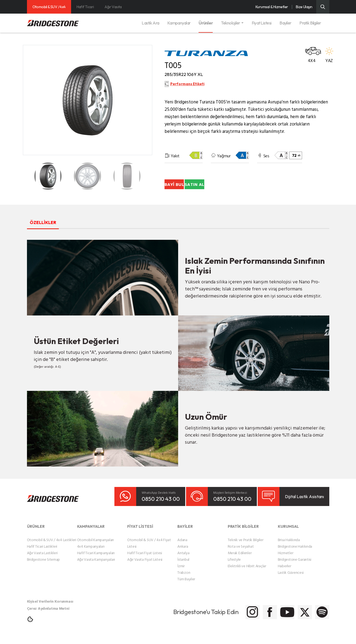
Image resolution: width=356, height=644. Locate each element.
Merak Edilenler (240, 560)
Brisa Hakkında (289, 547)
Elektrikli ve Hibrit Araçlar (247, 573)
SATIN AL (264, 191)
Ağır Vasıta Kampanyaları (96, 566)
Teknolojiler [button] (230, 23)
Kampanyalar (179, 23)
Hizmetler (285, 560)
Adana (182, 547)
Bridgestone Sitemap (44, 566)
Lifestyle (234, 566)
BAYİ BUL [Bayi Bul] (195, 191)
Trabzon (184, 579)
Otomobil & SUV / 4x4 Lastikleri (52, 547)
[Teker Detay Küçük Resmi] (48, 176)
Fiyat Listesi (262, 23)
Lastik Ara (150, 23)
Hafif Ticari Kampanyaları (96, 560)
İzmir (181, 573)
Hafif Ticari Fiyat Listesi (145, 560)
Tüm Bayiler (186, 586)
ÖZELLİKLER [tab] (53, 229)
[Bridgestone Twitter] (292, 619)
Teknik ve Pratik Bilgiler (246, 547)
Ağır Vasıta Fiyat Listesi (145, 566)
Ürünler (206, 23)
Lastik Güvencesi (291, 579)
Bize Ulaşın (304, 7)
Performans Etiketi (188, 89)
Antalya (183, 560)
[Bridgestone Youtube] (265, 619)
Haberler (285, 573)
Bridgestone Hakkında (295, 553)
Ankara (183, 553)
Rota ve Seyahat (241, 553)
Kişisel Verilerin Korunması (50, 608)
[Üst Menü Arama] (323, 7)
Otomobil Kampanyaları (95, 547)
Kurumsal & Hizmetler (272, 7)
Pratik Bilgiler (310, 23)
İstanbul (183, 566)
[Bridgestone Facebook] (237, 619)
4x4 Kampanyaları (91, 553)
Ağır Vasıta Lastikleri (42, 560)
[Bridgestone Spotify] (319, 619)
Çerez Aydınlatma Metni (48, 615)
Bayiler (285, 23)
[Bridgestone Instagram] (210, 619)
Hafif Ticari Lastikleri (42, 553)
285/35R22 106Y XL (195, 76)
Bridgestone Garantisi (295, 566)
